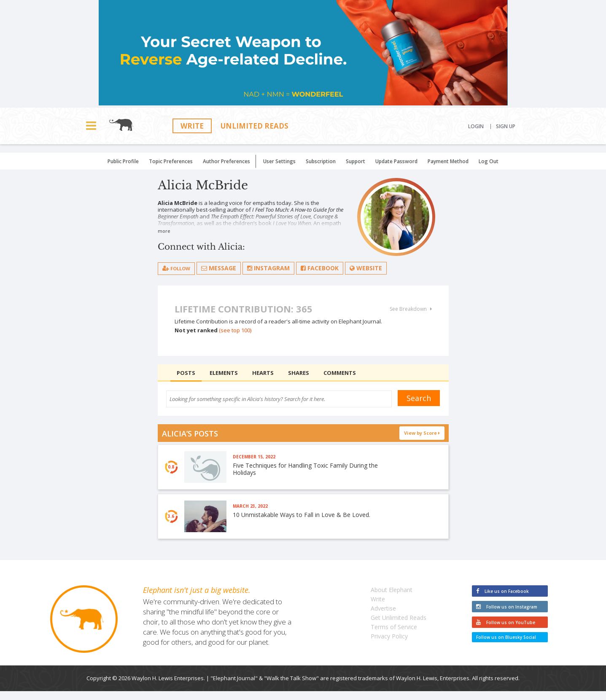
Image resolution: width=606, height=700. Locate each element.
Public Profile (123, 161)
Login (476, 127)
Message (226, 269)
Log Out (489, 161)
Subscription (321, 161)
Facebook (327, 269)
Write (192, 126)
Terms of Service (394, 636)
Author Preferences (226, 161)
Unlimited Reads (255, 126)
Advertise (383, 617)
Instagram (276, 269)
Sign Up (506, 127)
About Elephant (392, 599)
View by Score (422, 433)
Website (373, 269)
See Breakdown (411, 310)
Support (356, 161)
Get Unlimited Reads (399, 626)
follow (180, 269)
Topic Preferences (171, 161)
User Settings (279, 161)
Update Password (396, 161)
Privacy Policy (389, 645)
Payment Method (448, 161)
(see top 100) (235, 331)
